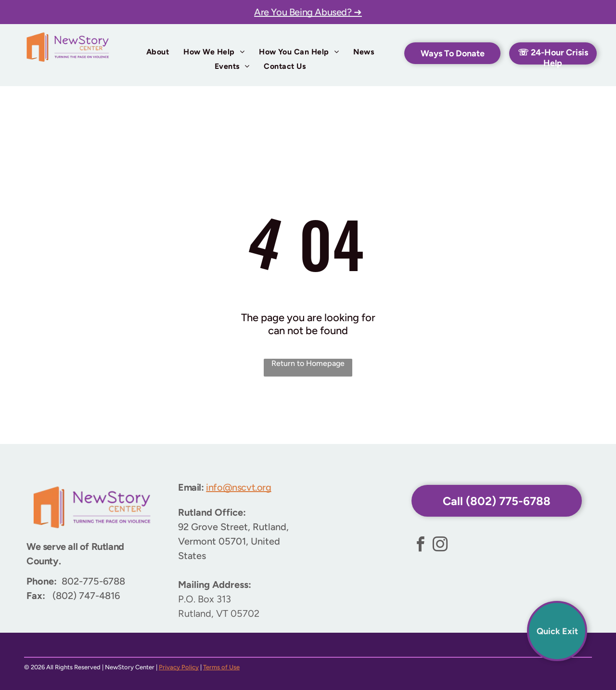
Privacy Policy (179, 667)
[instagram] (440, 546)
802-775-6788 (93, 581)
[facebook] (420, 546)
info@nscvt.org (238, 487)
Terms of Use (221, 667)
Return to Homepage (308, 363)
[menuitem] (158, 52)
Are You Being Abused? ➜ (308, 12)
